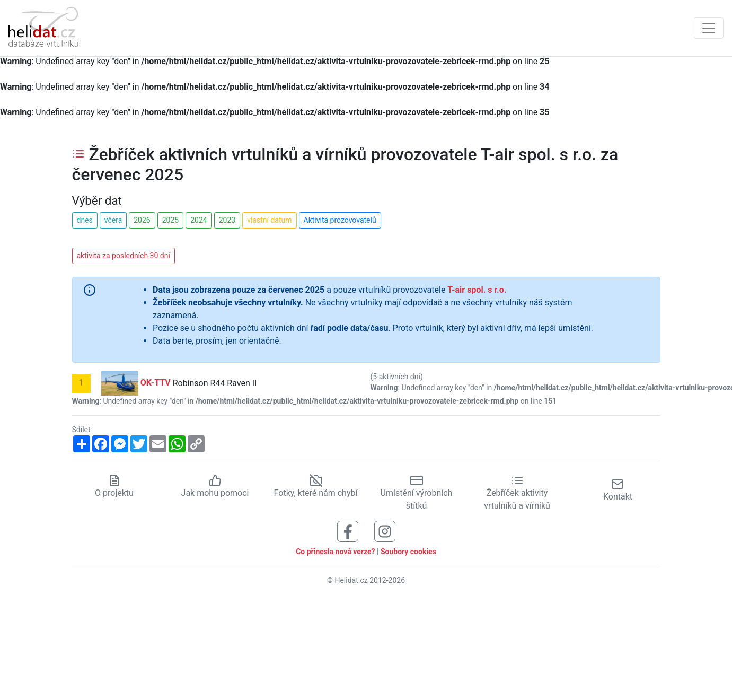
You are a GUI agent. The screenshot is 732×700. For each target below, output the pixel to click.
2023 (227, 220)
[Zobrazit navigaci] (709, 28)
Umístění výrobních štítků (417, 493)
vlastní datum (269, 220)
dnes (85, 220)
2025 (170, 220)
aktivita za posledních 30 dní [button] (124, 256)
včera (113, 220)
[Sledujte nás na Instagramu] (385, 531)
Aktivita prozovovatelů (340, 220)
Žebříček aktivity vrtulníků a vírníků (517, 493)
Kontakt (618, 490)
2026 (142, 220)
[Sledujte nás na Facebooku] (348, 531)
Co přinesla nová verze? (335, 552)
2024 (199, 220)
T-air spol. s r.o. (477, 290)
